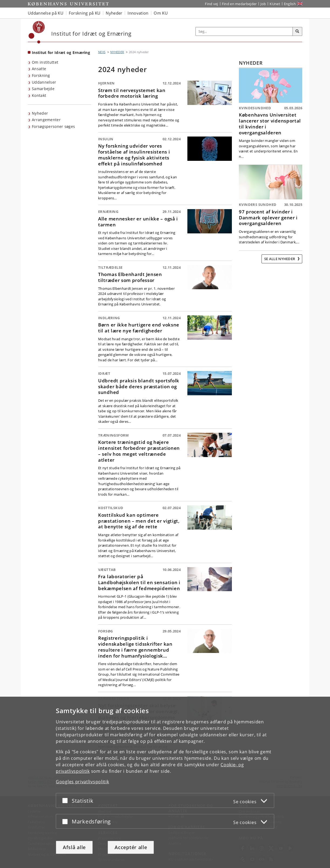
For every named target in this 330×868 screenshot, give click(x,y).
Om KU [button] (161, 13)
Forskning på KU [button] (85, 13)
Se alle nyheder (280, 259)
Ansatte (39, 69)
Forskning (41, 75)
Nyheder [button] (114, 13)
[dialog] (165, 782)
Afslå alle (74, 847)
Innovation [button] (138, 13)
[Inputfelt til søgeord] (244, 31)
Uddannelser (44, 82)
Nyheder (40, 113)
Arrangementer (46, 120)
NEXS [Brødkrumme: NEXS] (102, 52)
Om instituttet (45, 62)
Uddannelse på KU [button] (46, 13)
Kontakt (39, 95)
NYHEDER (117, 52)
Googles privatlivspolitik (82, 782)
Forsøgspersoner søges (53, 126)
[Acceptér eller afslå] (66, 800)
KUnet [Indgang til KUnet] (275, 4)
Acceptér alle (131, 847)
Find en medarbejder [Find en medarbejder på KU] (239, 4)
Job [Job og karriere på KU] (263, 4)
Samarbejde (43, 89)
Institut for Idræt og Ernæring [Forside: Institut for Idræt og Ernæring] (61, 52)
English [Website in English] (290, 4)
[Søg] (297, 32)
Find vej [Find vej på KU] (211, 4)
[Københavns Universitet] (37, 32)
